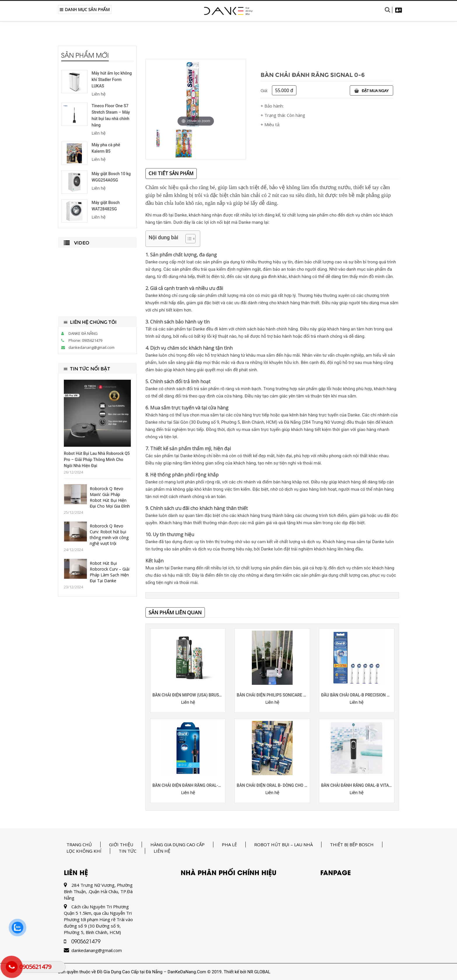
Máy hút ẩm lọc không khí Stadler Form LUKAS (112, 80)
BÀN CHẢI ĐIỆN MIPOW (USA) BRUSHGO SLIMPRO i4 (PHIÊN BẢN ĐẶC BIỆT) (188, 695)
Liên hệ (162, 851)
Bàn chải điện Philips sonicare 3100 (272, 695)
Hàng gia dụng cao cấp (177, 844)
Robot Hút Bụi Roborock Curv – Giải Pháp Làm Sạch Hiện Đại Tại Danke (110, 572)
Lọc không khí (84, 851)
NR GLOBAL (259, 972)
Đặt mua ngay (371, 91)
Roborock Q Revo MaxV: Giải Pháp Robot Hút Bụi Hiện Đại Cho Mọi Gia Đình (110, 497)
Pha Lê (229, 844)
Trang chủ (79, 844)
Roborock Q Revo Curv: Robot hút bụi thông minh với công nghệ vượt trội (109, 535)
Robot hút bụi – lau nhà (283, 844)
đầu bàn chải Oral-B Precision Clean (357, 695)
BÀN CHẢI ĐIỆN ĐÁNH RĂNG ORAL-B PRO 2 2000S (188, 785)
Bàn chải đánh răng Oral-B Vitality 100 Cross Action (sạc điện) (357, 785)
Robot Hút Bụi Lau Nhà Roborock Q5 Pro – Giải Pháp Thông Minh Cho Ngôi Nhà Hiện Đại (97, 460)
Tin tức (128, 851)
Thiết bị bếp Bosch (352, 844)
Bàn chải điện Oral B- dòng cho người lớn (272, 785)
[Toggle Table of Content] (188, 239)
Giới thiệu (121, 844)
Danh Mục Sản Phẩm (85, 9)
